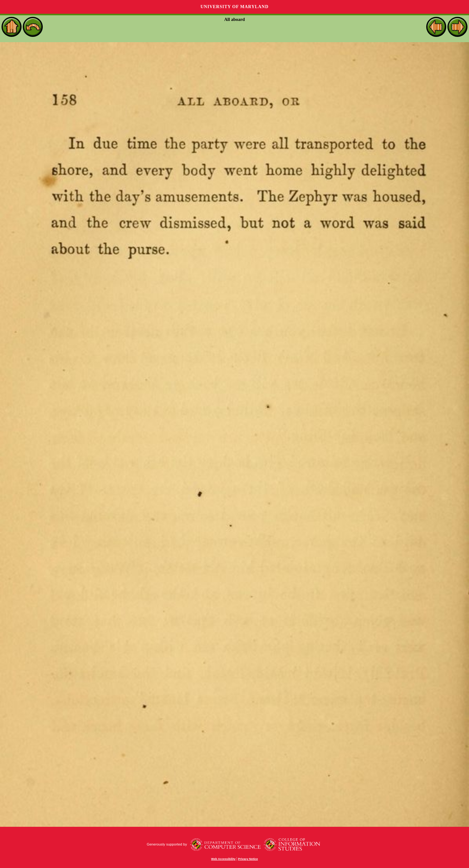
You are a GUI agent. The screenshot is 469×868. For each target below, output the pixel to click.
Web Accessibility (223, 859)
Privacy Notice (248, 859)
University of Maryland (234, 7)
